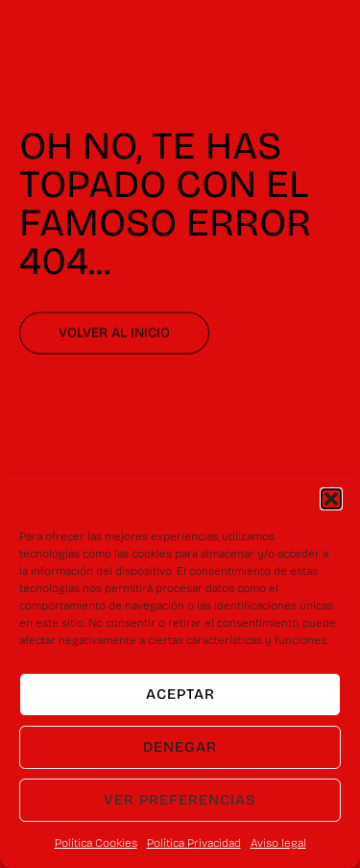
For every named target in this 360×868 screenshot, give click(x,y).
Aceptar (180, 694)
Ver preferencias (180, 800)
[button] (331, 499)
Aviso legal (278, 843)
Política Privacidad (194, 843)
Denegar (180, 747)
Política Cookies (96, 843)
